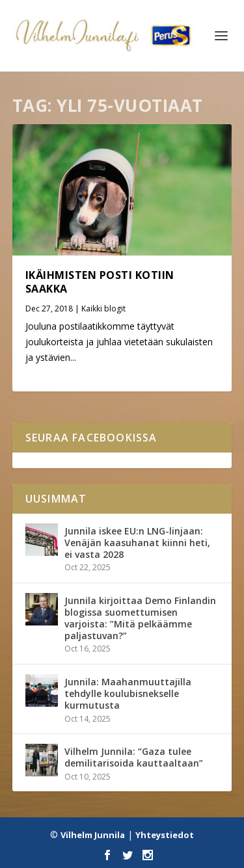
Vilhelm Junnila (93, 835)
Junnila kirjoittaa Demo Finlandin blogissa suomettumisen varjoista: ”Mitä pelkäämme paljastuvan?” (140, 618)
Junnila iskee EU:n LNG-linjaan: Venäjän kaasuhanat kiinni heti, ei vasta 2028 (137, 543)
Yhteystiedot (165, 835)
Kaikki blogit (103, 309)
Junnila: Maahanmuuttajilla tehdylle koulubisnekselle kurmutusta (128, 693)
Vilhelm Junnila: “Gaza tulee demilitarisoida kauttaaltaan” (134, 757)
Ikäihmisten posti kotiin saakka (100, 282)
